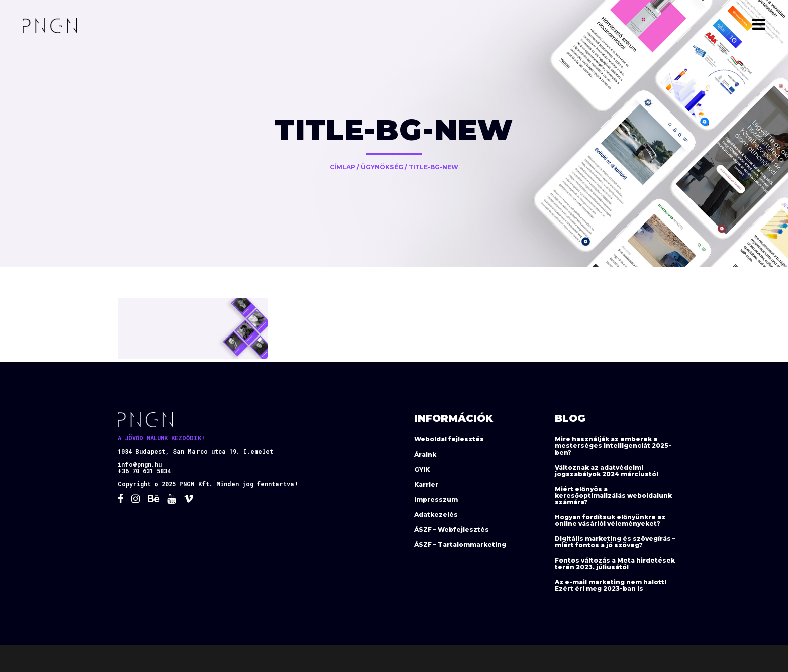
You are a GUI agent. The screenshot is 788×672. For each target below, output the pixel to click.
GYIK (422, 469)
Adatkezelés (436, 515)
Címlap (342, 167)
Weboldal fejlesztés (449, 439)
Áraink (425, 454)
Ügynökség (382, 167)
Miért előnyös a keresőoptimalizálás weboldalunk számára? (613, 495)
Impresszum (436, 499)
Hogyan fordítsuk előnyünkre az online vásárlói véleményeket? (610, 520)
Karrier (426, 484)
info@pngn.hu (140, 464)
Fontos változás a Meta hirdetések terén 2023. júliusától (615, 564)
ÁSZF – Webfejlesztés (452, 530)
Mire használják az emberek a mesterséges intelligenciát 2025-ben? (613, 446)
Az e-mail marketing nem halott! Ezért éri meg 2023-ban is (611, 585)
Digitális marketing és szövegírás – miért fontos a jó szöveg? (615, 542)
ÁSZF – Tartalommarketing (460, 545)
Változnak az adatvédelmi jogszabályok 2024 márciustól (607, 471)
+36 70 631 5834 (144, 471)
